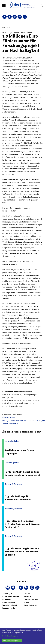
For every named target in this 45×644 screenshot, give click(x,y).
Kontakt (27, 602)
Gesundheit (7, 599)
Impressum (28, 597)
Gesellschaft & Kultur (11, 597)
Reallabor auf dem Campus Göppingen (20, 452)
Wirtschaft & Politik (10, 605)
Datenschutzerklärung (31, 599)
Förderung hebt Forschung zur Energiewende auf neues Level (22, 473)
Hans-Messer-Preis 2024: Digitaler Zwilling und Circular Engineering (22, 524)
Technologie (7, 594)
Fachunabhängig (9, 608)
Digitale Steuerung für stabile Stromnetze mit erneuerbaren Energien (22, 552)
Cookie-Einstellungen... (10, 636)
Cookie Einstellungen (31, 605)
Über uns (27, 594)
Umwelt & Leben (9, 602)
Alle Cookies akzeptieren (12, 641)
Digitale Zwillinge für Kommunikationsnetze (18, 498)
